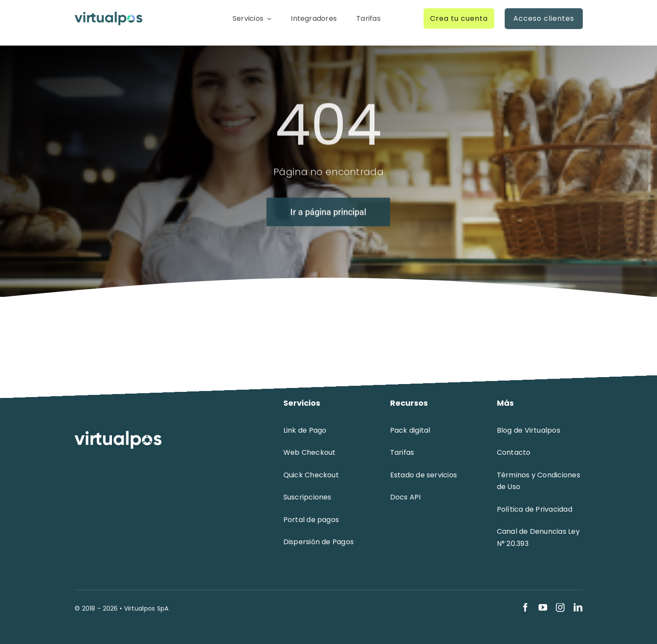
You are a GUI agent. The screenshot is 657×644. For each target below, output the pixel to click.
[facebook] (526, 608)
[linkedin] (578, 608)
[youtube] (543, 608)
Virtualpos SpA (146, 608)
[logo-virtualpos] (108, 16)
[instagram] (560, 608)
